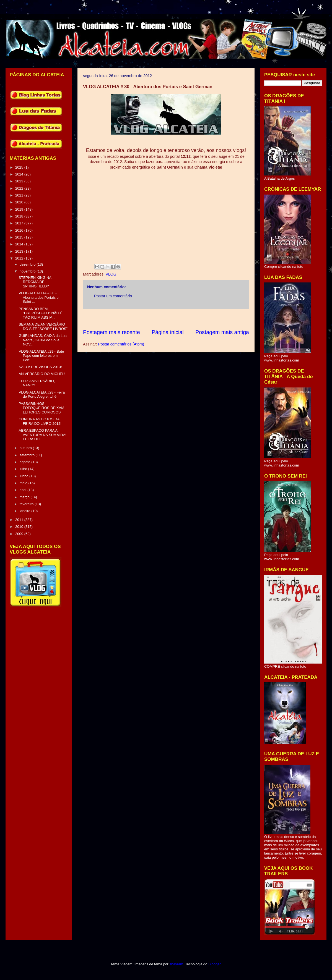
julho (24, 469)
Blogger (214, 964)
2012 (20, 258)
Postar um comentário (113, 296)
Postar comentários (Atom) (121, 344)
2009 (20, 534)
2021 (20, 195)
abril (24, 490)
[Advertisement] (184, 319)
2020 (20, 202)
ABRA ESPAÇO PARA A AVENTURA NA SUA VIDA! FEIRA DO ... (42, 435)
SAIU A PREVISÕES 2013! (40, 367)
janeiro (26, 511)
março (25, 497)
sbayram (176, 964)
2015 (20, 237)
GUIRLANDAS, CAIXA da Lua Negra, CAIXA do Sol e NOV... (42, 340)
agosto (26, 462)
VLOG (111, 274)
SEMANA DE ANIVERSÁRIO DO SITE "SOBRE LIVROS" (43, 327)
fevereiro (27, 504)
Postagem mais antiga (222, 332)
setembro (28, 455)
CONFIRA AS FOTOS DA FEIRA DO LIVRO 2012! (40, 421)
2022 (20, 188)
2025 (20, 167)
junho (24, 476)
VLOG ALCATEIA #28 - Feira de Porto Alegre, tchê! (42, 395)
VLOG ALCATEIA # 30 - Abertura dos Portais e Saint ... (38, 297)
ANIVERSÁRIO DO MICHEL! (42, 374)
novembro (28, 271)
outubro (26, 448)
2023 (20, 181)
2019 (20, 209)
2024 (20, 174)
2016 (20, 230)
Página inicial (168, 332)
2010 (20, 527)
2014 (20, 244)
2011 (20, 520)
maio (24, 483)
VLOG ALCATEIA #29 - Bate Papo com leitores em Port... (41, 356)
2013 (20, 251)
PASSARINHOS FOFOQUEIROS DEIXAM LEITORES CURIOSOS (41, 408)
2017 (20, 223)
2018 (20, 216)
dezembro (28, 264)
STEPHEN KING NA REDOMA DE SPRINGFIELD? (35, 282)
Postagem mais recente (111, 332)
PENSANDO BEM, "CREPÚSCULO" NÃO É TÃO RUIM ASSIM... (41, 313)
